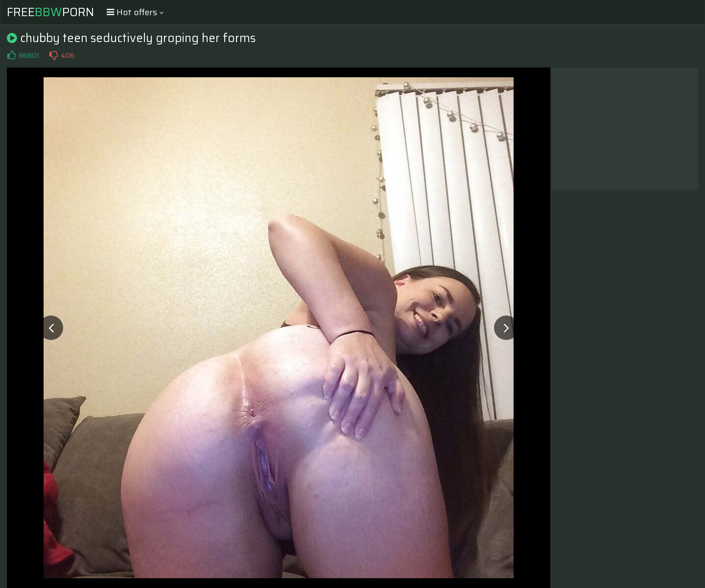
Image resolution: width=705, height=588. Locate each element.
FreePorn (50, 12)
